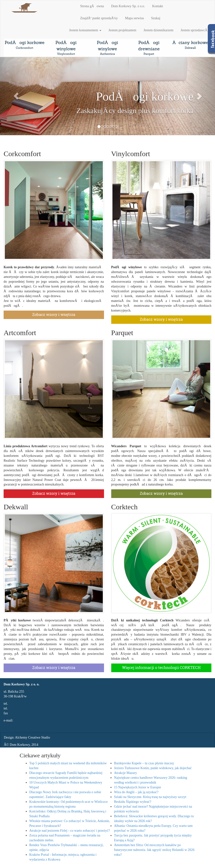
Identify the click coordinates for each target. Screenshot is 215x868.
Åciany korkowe (190, 45)
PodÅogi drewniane (149, 48)
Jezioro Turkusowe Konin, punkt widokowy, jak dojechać (153, 768)
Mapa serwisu (134, 18)
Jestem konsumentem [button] (85, 30)
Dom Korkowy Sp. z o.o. (128, 6)
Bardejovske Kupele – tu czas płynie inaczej (144, 763)
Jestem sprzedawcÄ (194, 30)
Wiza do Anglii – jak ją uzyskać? (136, 792)
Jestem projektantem (122, 30)
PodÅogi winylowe (66, 48)
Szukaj (156, 18)
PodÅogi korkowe (25, 45)
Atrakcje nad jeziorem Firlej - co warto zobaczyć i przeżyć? (70, 831)
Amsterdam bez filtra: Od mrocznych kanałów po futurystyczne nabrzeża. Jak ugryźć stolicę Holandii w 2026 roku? (154, 850)
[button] (16, 96)
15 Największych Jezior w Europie (138, 787)
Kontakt (158, 6)
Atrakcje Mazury (126, 773)
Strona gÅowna (92, 6)
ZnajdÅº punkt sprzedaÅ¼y (99, 18)
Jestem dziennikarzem (158, 30)
